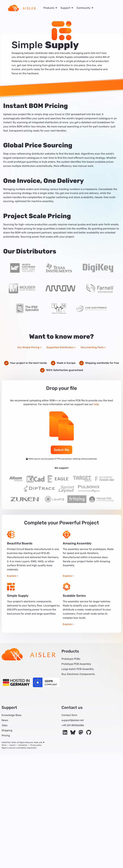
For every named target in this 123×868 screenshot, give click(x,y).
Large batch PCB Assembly (78, 669)
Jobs (5, 725)
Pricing (6, 735)
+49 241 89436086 (73, 725)
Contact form (69, 715)
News (5, 720)
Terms (4, 745)
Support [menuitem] (65, 8)
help (96, 404)
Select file (61, 450)
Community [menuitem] (83, 8)
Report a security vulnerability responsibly (19, 748)
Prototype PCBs (71, 659)
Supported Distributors (60, 347)
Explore (11, 576)
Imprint (13, 745)
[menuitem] (22, 8)
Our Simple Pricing (28, 347)
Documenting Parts (92, 347)
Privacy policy (36, 745)
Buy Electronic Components (78, 674)
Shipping (7, 730)
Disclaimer (23, 745)
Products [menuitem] (49, 8)
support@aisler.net (73, 720)
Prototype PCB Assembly (76, 664)
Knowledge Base (11, 715)
